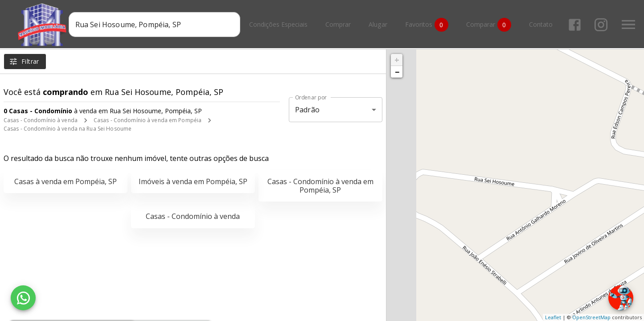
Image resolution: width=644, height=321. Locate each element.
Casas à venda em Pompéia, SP (66, 181)
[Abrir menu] (630, 25)
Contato (542, 25)
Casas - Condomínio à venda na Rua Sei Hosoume (68, 129)
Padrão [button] (307, 110)
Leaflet (553, 317)
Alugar (379, 25)
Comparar (490, 25)
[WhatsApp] (23, 298)
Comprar (339, 25)
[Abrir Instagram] (602, 25)
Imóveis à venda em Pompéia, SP (193, 181)
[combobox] (156, 25)
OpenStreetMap (591, 317)
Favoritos (428, 25)
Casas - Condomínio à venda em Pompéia (148, 120)
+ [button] (397, 60)
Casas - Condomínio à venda (41, 120)
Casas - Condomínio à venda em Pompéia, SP (320, 186)
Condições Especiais (280, 25)
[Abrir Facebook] (576, 25)
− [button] (397, 72)
